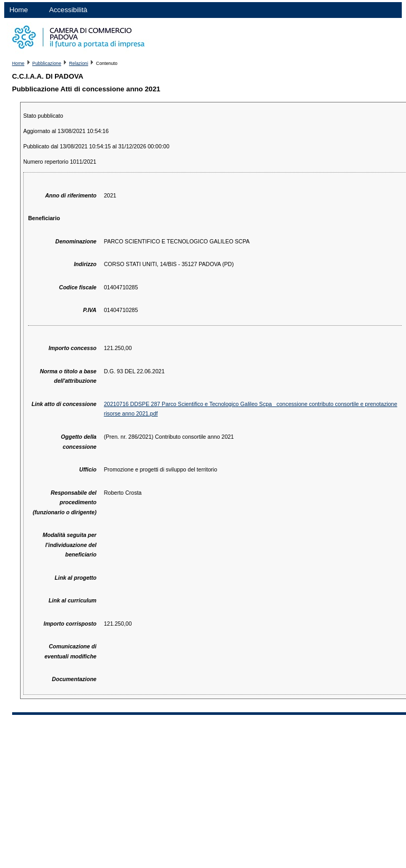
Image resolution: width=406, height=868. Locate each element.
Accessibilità (68, 10)
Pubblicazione (47, 63)
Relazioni (79, 63)
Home (19, 10)
